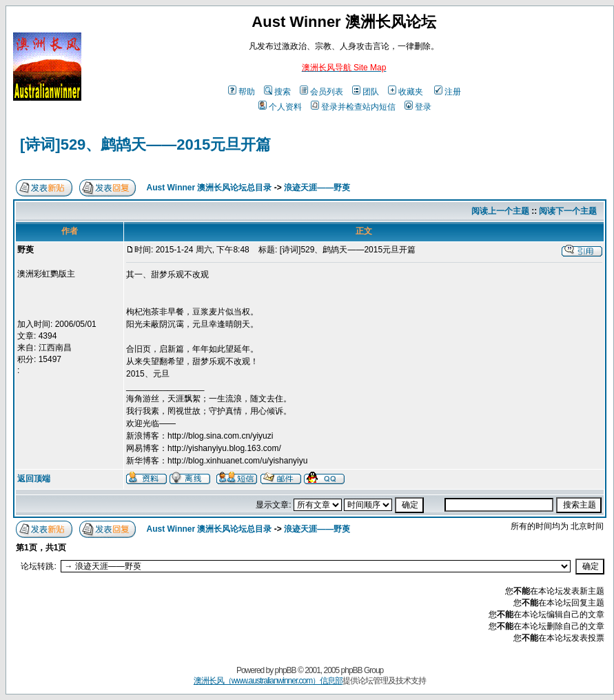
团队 (366, 92)
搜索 (277, 92)
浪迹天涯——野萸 (317, 188)
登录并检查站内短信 (353, 107)
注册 (448, 92)
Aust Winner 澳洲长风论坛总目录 (209, 188)
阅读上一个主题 (500, 211)
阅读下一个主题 (568, 211)
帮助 (242, 92)
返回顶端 (34, 479)
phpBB (286, 670)
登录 (418, 107)
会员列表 (321, 92)
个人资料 (280, 107)
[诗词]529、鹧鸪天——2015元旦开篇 (145, 144)
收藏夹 (406, 92)
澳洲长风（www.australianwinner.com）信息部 (268, 681)
